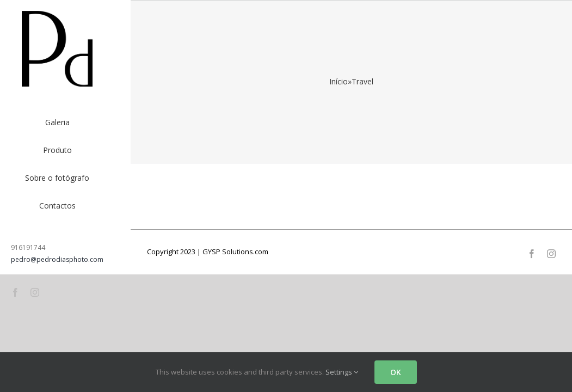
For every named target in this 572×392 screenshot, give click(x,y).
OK (396, 372)
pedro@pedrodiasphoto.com (57, 259)
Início (339, 81)
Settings (342, 372)
